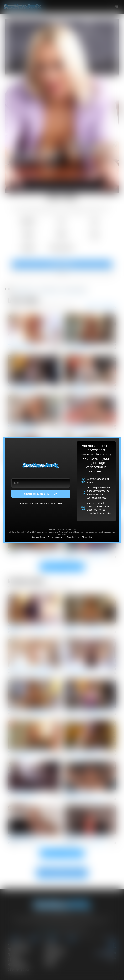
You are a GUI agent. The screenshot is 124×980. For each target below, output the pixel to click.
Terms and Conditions (56, 537)
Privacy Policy (87, 537)
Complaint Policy (73, 537)
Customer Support (39, 537)
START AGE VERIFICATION (41, 494)
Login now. (56, 504)
